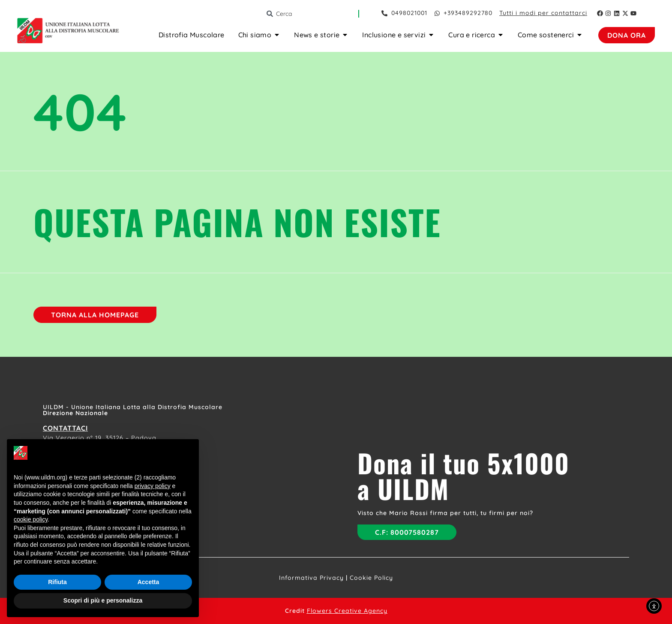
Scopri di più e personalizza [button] (103, 600)
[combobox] (312, 14)
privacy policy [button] (153, 486)
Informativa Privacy (311, 578)
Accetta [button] (148, 582)
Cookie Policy (371, 578)
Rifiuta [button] (57, 582)
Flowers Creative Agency (347, 611)
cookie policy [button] (31, 519)
